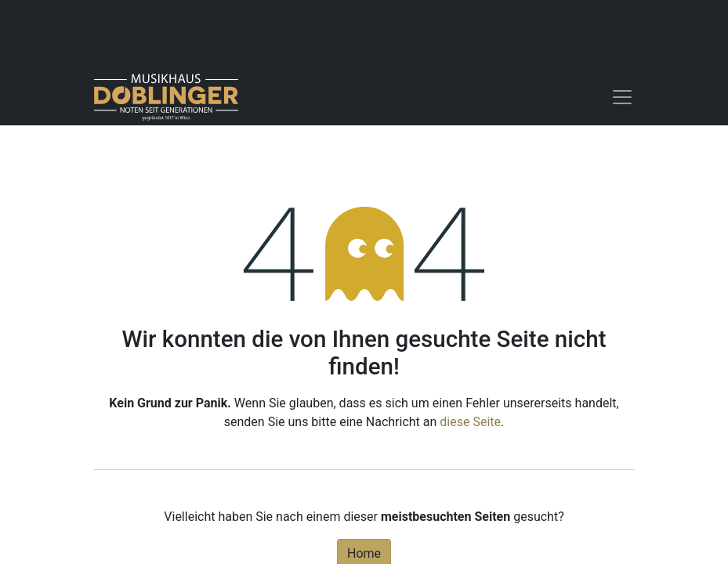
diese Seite (470, 422)
